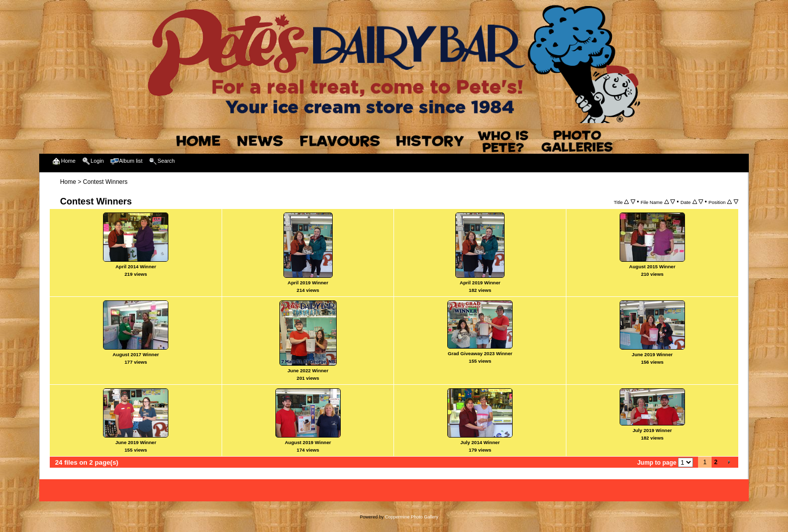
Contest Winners (105, 182)
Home (68, 182)
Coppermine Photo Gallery (412, 517)
